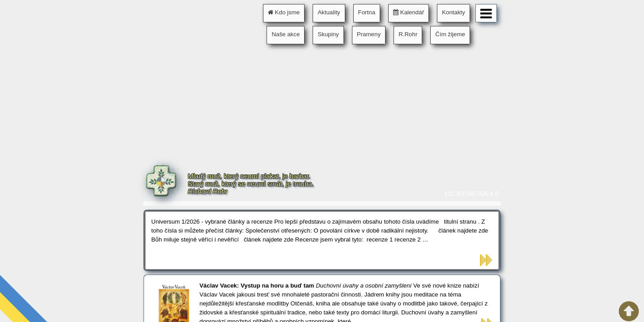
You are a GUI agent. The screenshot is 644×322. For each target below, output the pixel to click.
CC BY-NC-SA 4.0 (472, 193)
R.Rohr (408, 34)
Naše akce (286, 34)
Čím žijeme (450, 34)
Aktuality (329, 12)
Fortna (367, 12)
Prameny (369, 34)
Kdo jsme (284, 12)
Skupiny (328, 34)
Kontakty (453, 12)
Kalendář (409, 12)
